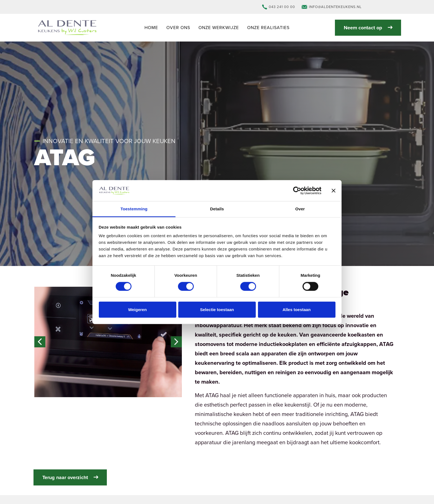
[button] (108, 342)
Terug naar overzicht (70, 477)
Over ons (178, 28)
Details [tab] (217, 209)
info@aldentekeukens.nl (332, 7)
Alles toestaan (297, 309)
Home (151, 28)
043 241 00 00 (279, 7)
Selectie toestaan (217, 309)
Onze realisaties (268, 28)
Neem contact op (368, 28)
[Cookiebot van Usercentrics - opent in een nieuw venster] (297, 191)
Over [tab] (300, 209)
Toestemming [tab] (134, 209)
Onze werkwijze (219, 28)
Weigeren (137, 309)
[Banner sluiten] (334, 191)
